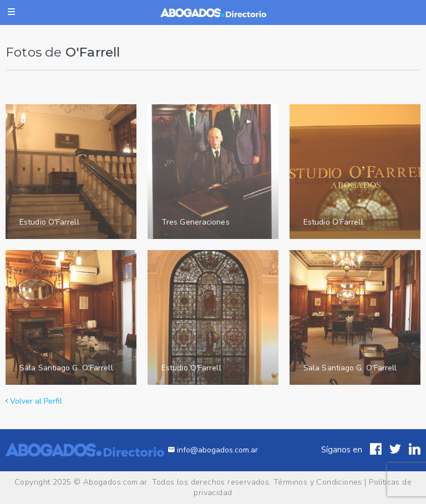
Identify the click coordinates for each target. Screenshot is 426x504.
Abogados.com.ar (115, 482)
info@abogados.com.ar (213, 450)
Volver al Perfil (34, 401)
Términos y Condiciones (318, 482)
